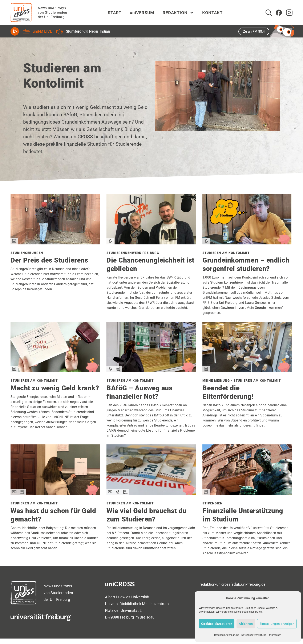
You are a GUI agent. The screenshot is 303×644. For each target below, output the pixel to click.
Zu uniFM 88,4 (254, 31)
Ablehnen (246, 624)
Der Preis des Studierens (49, 260)
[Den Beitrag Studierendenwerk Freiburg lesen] (151, 243)
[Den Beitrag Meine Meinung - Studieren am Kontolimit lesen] (247, 371)
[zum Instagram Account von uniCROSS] (289, 13)
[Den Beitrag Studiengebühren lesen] (55, 243)
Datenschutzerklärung (227, 635)
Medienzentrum (155, 604)
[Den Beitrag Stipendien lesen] (247, 493)
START (115, 13)
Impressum (275, 635)
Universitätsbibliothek (123, 604)
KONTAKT (212, 13)
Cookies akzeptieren (217, 624)
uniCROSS (120, 584)
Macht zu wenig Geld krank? (55, 388)
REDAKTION (178, 13)
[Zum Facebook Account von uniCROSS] (279, 13)
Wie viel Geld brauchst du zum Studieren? (146, 515)
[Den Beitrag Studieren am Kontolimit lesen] (247, 243)
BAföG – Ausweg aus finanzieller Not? (139, 392)
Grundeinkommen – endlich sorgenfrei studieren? (246, 264)
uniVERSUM (142, 13)
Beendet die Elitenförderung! (228, 392)
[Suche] (269, 13)
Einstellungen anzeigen (277, 624)
